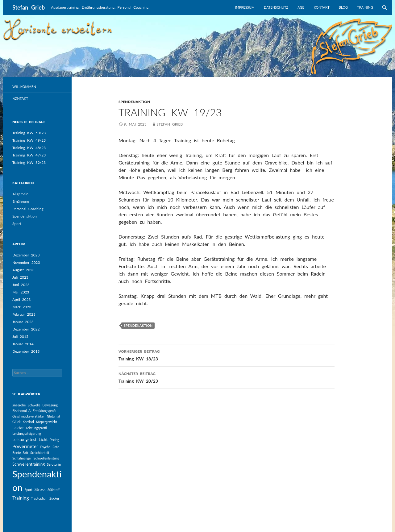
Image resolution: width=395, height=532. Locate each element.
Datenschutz (276, 7)
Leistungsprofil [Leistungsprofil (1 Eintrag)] (36, 428)
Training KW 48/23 (29, 148)
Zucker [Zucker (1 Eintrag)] (54, 498)
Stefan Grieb (29, 7)
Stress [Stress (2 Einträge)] (40, 489)
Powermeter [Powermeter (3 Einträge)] (25, 446)
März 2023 (22, 307)
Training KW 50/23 (29, 133)
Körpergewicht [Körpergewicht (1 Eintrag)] (46, 422)
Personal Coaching (28, 209)
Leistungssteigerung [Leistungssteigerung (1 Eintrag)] (27, 433)
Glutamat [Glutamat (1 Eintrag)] (54, 416)
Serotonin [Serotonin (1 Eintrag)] (54, 464)
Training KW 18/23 (227, 355)
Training (365, 7)
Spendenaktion (25, 216)
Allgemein (20, 194)
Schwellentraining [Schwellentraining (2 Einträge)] (29, 464)
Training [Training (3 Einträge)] (21, 498)
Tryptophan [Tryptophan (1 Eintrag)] (39, 498)
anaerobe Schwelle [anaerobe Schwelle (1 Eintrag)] (26, 405)
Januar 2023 (23, 322)
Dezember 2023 (26, 255)
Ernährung (21, 201)
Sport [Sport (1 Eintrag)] (29, 490)
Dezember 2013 (26, 351)
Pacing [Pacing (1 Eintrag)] (54, 440)
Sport (17, 224)
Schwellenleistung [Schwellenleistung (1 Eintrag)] (47, 458)
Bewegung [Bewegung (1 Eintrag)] (50, 405)
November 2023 (26, 262)
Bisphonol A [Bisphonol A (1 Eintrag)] (21, 411)
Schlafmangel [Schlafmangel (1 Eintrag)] (22, 458)
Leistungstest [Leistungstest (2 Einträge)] (25, 439)
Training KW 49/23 (29, 140)
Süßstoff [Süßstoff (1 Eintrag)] (54, 490)
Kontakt (322, 7)
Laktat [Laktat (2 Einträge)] (18, 428)
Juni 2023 (21, 285)
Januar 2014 (23, 344)
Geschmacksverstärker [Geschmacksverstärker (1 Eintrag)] (29, 416)
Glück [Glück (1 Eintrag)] (17, 422)
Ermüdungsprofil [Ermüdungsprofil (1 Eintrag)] (45, 411)
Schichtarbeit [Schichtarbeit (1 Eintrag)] (40, 453)
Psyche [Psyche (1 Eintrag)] (45, 447)
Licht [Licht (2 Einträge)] (43, 439)
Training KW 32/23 (29, 162)
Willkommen (24, 87)
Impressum (245, 7)
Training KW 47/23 (29, 155)
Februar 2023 (24, 314)
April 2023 (21, 299)
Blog (343, 7)
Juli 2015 (20, 337)
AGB (301, 7)
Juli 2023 (20, 277)
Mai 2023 (21, 292)
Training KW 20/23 (227, 377)
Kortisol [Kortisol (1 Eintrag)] (28, 422)
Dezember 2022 (26, 329)
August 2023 (23, 270)
